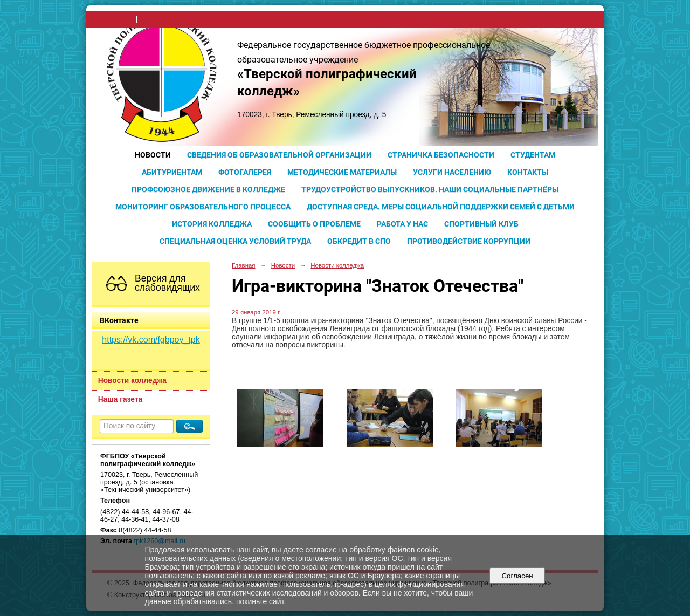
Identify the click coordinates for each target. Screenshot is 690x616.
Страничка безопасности (441, 155)
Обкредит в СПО (359, 241)
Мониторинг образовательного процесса (203, 207)
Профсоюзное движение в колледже (208, 189)
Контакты (528, 172)
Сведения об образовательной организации (279, 155)
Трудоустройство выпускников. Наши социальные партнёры (430, 189)
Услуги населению (452, 172)
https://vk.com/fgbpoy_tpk (151, 340)
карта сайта (215, 19)
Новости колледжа (132, 381)
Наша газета (120, 399)
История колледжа (212, 224)
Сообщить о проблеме (314, 224)
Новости (153, 155)
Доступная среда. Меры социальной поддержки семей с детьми (441, 207)
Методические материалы (342, 172)
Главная (244, 265)
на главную (115, 19)
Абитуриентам (172, 172)
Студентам (533, 155)
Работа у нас (402, 224)
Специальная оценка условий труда (235, 241)
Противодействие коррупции (469, 241)
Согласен (517, 576)
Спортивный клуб (481, 224)
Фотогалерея (245, 172)
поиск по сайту (164, 19)
